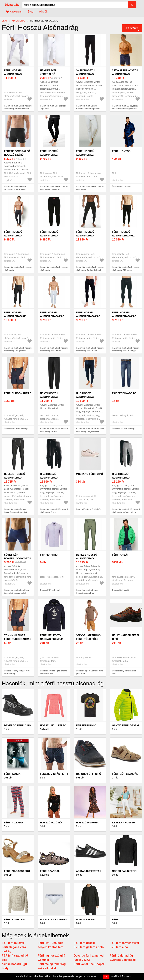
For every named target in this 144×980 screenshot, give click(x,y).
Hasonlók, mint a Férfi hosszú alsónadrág (90, 188)
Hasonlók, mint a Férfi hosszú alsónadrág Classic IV (54, 188)
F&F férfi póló (86, 725)
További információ (121, 976)
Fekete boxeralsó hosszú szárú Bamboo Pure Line (17, 155)
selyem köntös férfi (51, 947)
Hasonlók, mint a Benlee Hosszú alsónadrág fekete (16, 511)
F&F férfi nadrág (124, 393)
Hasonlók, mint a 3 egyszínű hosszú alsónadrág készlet (125, 107)
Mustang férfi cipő (90, 474)
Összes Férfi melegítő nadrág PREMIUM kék (53, 672)
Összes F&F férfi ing (49, 590)
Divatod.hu (12, 5)
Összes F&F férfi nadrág (123, 429)
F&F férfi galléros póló (89, 947)
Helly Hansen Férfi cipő (125, 637)
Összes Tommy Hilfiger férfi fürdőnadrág (17, 672)
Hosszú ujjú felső (53, 725)
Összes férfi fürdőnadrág (16, 429)
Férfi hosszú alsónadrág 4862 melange (124, 316)
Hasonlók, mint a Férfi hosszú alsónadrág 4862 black (90, 349)
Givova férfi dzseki (125, 725)
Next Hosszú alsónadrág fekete (49, 397)
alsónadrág (19, 21)
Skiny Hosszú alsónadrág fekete (85, 74)
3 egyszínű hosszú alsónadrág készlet (125, 74)
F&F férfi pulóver (13, 943)
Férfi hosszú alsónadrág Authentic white (16, 74)
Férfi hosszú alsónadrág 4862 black (88, 316)
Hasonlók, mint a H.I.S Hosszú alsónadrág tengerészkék (90, 430)
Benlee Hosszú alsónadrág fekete (15, 478)
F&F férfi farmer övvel (124, 943)
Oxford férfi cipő (89, 774)
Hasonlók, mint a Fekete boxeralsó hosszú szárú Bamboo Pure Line (15, 189)
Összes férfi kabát (120, 590)
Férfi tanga (12, 774)
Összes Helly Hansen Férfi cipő (124, 672)
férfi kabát (120, 555)
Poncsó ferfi (85, 920)
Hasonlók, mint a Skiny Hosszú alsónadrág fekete (88, 107)
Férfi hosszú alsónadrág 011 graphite (15, 316)
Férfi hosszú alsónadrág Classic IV (49, 155)
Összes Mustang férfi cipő (88, 509)
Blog (31, 12)
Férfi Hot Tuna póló (50, 943)
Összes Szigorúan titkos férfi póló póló (89, 672)
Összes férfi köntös (121, 186)
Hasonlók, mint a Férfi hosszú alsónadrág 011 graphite (18, 349)
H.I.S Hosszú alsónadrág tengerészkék (86, 397)
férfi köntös (121, 151)
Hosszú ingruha (87, 823)
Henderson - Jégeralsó (49, 72)
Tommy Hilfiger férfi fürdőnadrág (18, 637)
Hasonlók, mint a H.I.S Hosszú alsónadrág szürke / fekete (126, 511)
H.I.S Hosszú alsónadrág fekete (49, 478)
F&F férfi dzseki (84, 943)
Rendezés (132, 28)
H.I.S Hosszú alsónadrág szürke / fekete (123, 478)
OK (106, 977)
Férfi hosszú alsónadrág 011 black (123, 236)
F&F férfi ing (49, 555)
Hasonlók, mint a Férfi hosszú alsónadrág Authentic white (18, 107)
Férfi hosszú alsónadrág (85, 153)
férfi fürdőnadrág (18, 393)
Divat (4, 21)
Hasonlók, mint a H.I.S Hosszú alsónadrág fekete (54, 511)
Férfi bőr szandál (125, 774)
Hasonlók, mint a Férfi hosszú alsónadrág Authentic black (90, 269)
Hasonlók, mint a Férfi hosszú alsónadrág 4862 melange (126, 349)
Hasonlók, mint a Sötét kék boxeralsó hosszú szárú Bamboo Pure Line (16, 593)
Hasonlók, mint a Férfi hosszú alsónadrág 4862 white (54, 349)
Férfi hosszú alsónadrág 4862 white (52, 316)
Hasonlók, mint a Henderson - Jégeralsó (54, 107)
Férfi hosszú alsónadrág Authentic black (88, 236)
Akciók (43, 12)
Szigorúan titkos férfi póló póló (88, 637)
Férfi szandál (50, 871)
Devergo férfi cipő (17, 725)
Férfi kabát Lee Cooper (89, 964)
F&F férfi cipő (119, 947)
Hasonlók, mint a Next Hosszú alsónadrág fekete (54, 430)
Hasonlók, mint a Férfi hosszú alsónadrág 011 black (126, 269)
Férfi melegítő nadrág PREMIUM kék (52, 639)
